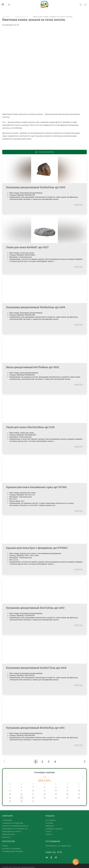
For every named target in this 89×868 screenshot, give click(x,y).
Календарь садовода (44, 769)
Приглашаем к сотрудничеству (15, 826)
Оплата (5, 843)
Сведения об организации (13, 820)
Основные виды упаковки (13, 849)
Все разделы (51, 817)
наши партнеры (9, 831)
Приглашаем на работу (12, 829)
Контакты (6, 834)
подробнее (78, 202)
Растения (49, 820)
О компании (7, 817)
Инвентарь (50, 823)
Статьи (48, 829)
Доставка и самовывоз (12, 846)
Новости (49, 831)
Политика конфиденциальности (15, 823)
